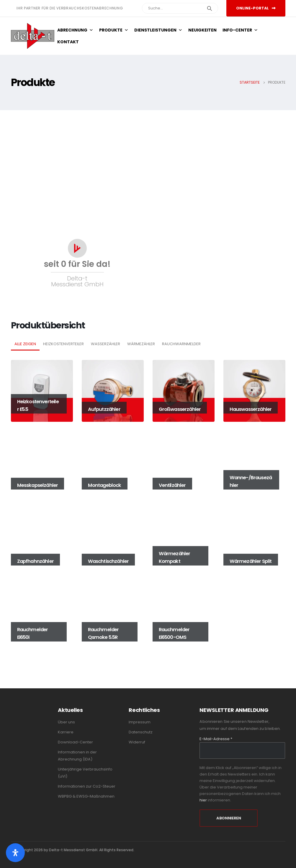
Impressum (140, 722)
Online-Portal (256, 8)
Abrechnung (75, 30)
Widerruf (137, 742)
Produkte (114, 30)
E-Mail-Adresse (216, 739)
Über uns (66, 722)
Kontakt (68, 42)
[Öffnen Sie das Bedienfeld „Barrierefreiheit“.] (15, 853)
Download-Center (75, 742)
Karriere (66, 732)
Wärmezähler (141, 344)
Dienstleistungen (158, 30)
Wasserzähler (106, 344)
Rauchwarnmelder (181, 344)
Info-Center (240, 30)
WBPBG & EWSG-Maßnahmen (86, 796)
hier (203, 800)
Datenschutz (141, 732)
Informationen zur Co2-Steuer (87, 786)
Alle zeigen (25, 344)
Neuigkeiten (202, 30)
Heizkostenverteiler (63, 344)
